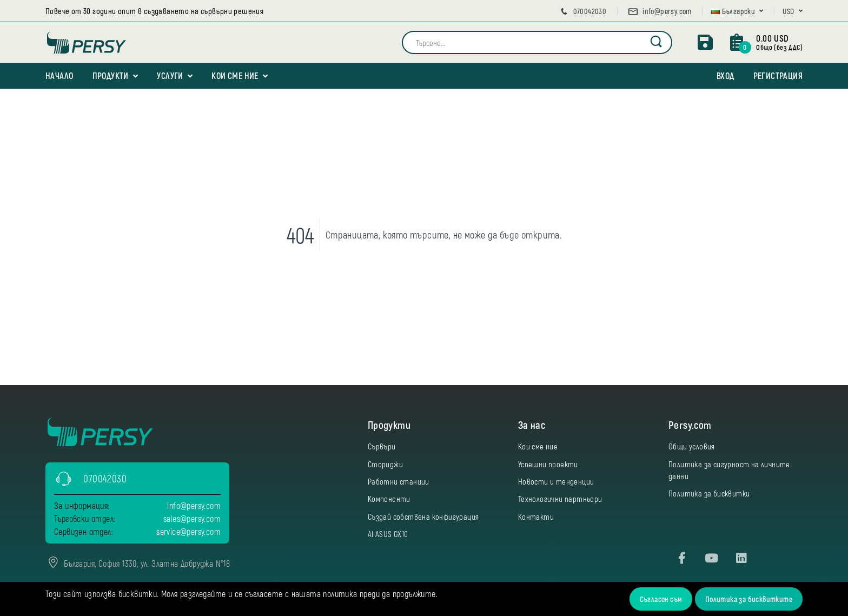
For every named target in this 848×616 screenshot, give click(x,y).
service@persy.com (188, 531)
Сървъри (382, 446)
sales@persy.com (192, 518)
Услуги (170, 75)
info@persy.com (660, 11)
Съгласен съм (661, 599)
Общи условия (692, 446)
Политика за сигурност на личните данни (729, 470)
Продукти (111, 75)
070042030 (582, 11)
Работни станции (399, 481)
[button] (737, 11)
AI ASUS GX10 (388, 534)
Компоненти (389, 499)
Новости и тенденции (556, 481)
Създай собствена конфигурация (423, 516)
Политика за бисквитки (709, 493)
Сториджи (385, 464)
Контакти (536, 516)
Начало (59, 75)
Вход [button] (726, 75)
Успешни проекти (548, 464)
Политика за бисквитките (749, 599)
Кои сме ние (235, 75)
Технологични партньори (560, 499)
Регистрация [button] (778, 75)
